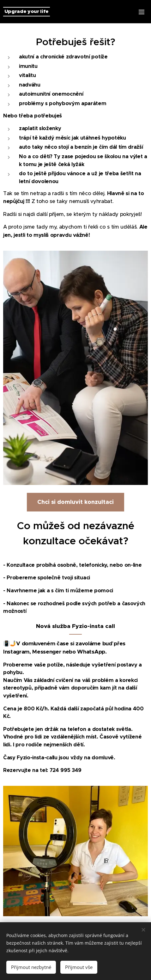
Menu (142, 12)
